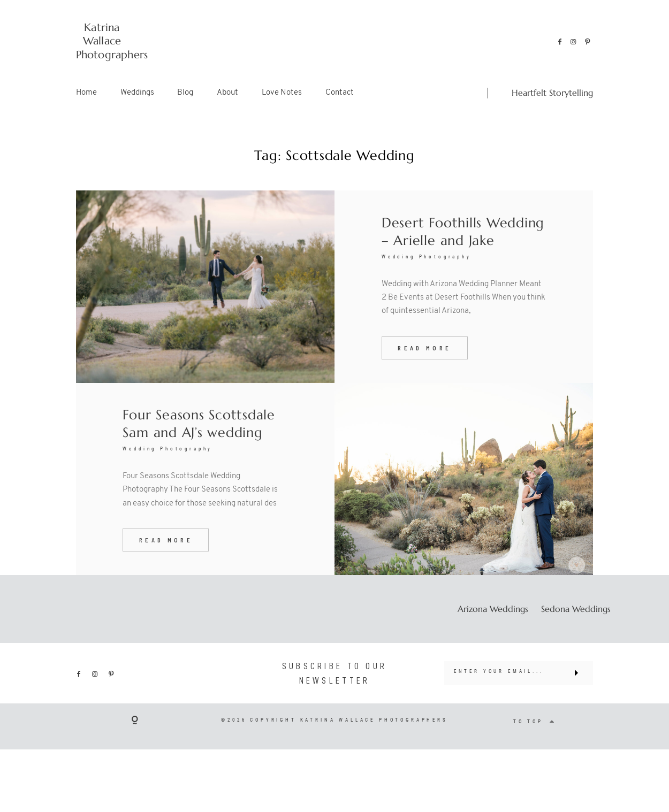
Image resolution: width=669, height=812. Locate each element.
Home (86, 93)
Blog (185, 93)
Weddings (137, 93)
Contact (340, 93)
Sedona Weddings (576, 623)
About (227, 93)
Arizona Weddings (493, 623)
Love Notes (282, 93)
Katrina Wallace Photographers (102, 41)
